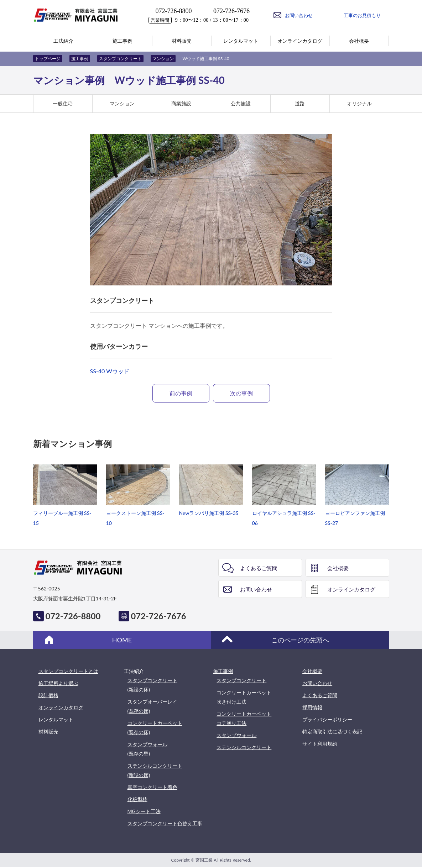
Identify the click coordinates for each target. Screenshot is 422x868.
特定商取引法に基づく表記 (332, 732)
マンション (163, 59)
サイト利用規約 (320, 744)
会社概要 (338, 568)
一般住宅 (63, 103)
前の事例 (181, 393)
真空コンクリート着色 (152, 787)
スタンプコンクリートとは (68, 671)
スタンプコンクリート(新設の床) (152, 685)
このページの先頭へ (300, 640)
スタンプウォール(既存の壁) (147, 749)
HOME (122, 640)
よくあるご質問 (259, 568)
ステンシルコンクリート (244, 747)
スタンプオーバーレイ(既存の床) (152, 706)
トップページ (48, 59)
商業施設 (181, 103)
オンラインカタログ (351, 589)
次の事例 (241, 393)
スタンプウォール (236, 735)
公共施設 (241, 103)
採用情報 (312, 707)
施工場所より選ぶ (58, 683)
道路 (300, 103)
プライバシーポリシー (327, 719)
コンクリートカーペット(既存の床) (155, 728)
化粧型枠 (137, 799)
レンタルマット (56, 719)
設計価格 (48, 695)
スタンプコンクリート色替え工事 (165, 823)
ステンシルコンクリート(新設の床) (155, 770)
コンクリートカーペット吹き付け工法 (244, 697)
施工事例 (80, 59)
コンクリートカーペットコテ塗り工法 (244, 718)
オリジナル (359, 103)
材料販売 (48, 732)
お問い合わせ (256, 589)
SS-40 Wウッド (110, 371)
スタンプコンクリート (120, 59)
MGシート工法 (144, 811)
